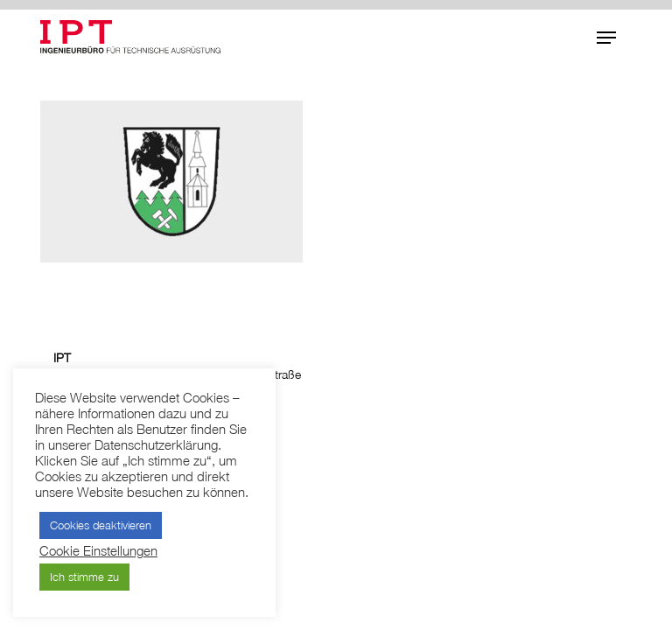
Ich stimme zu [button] (84, 577)
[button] (606, 38)
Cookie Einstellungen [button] (98, 551)
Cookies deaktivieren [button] (101, 525)
